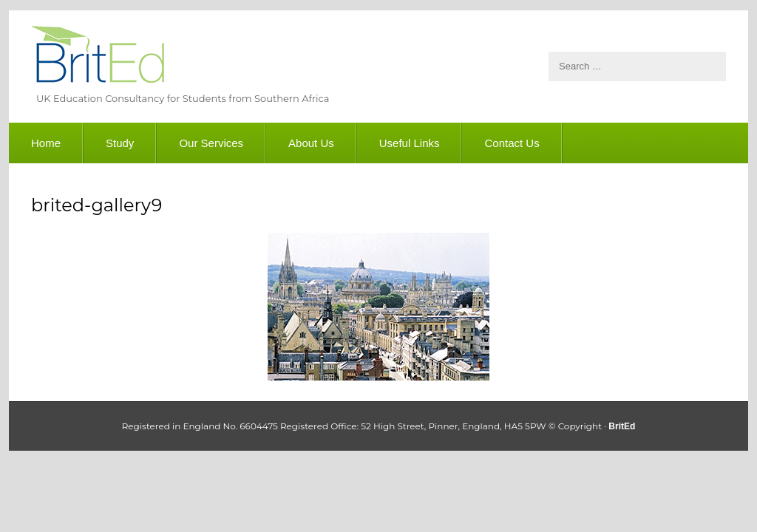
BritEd (98, 57)
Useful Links (410, 143)
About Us (311, 143)
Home (46, 143)
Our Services (211, 143)
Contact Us (512, 143)
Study (120, 143)
